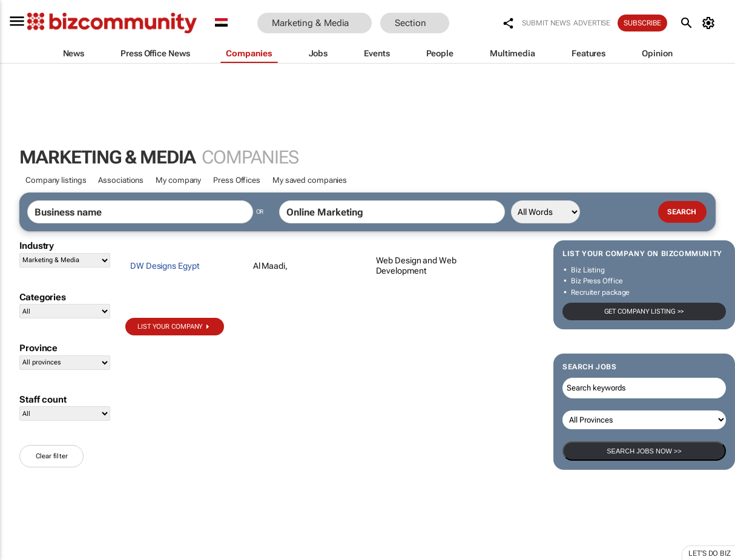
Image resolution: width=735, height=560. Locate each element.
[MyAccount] (710, 23)
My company (178, 180)
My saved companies (310, 180)
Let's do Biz (710, 553)
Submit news (546, 23)
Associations (121, 180)
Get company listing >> (644, 311)
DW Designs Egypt (165, 266)
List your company (170, 327)
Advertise (592, 23)
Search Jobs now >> (644, 451)
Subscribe (642, 23)
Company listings (56, 180)
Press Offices (237, 180)
